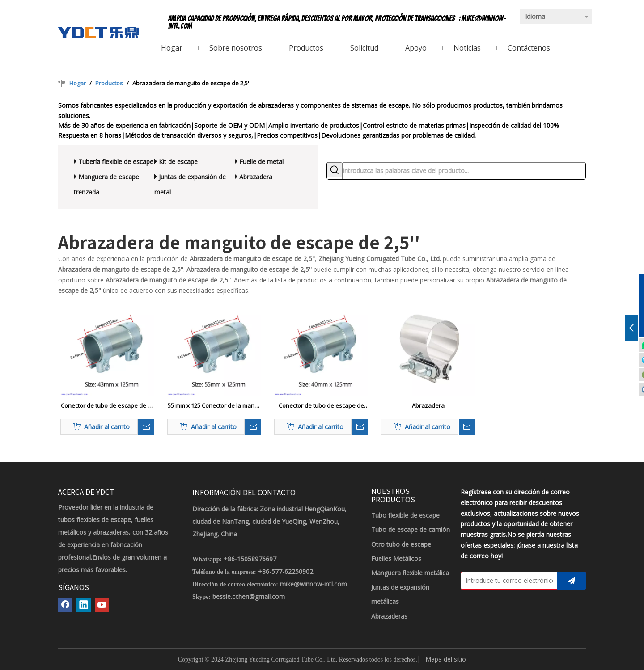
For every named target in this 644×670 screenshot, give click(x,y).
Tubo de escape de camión (411, 529)
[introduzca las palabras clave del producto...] (464, 171)
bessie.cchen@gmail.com (249, 596)
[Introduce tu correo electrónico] (507, 581)
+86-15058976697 (250, 559)
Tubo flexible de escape (405, 515)
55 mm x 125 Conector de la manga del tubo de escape (214, 406)
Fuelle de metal (261, 162)
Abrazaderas (389, 616)
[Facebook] (65, 605)
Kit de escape (178, 162)
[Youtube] (102, 605)
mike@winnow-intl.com (314, 584)
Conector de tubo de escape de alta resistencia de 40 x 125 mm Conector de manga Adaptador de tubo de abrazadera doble (321, 406)
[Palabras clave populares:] (335, 170)
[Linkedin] (84, 605)
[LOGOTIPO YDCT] (98, 33)
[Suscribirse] (572, 581)
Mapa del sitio (446, 659)
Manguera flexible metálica (410, 573)
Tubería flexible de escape (116, 162)
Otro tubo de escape (401, 544)
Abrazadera (256, 177)
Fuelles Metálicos (396, 558)
